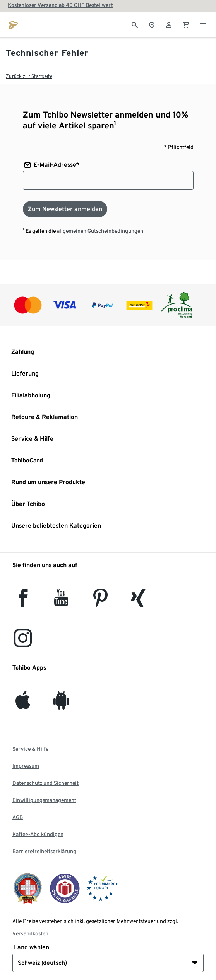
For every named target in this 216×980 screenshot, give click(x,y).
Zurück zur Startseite (29, 76)
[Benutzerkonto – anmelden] (169, 24)
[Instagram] (23, 643)
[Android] (61, 705)
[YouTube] (62, 602)
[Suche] (135, 24)
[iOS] (23, 705)
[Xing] (138, 602)
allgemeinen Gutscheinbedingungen (100, 231)
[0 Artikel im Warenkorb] (186, 24)
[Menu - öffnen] (203, 24)
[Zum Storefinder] (152, 24)
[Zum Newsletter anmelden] (65, 209)
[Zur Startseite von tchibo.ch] (13, 24)
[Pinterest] (100, 602)
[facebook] (23, 602)
